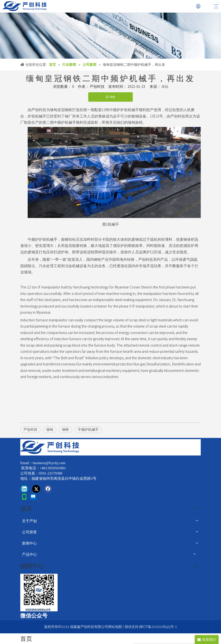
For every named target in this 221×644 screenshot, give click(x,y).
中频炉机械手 (88, 429)
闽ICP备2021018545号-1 (158, 627)
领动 (128, 627)
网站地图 (115, 627)
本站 (165, 87)
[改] (39, 593)
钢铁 (66, 429)
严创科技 (30, 429)
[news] (110, 36)
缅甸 (50, 429)
